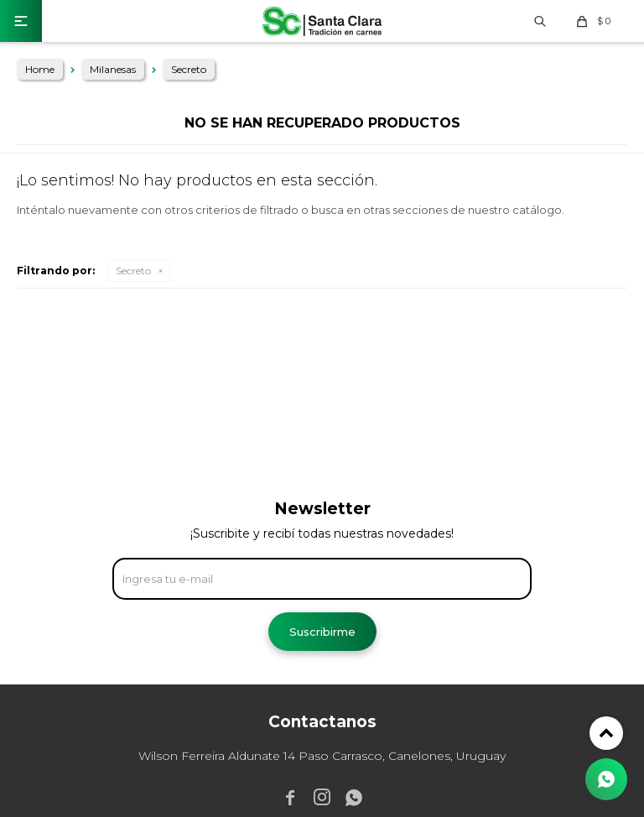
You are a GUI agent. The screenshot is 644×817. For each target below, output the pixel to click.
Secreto (133, 271)
